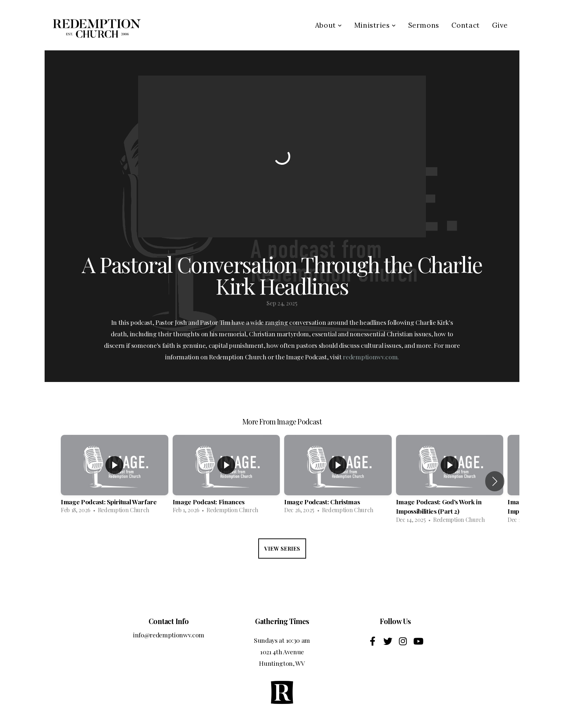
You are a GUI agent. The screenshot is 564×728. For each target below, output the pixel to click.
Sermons (424, 25)
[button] (495, 481)
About (329, 25)
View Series (282, 549)
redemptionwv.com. (371, 357)
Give (500, 25)
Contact (466, 25)
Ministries (375, 25)
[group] (115, 476)
